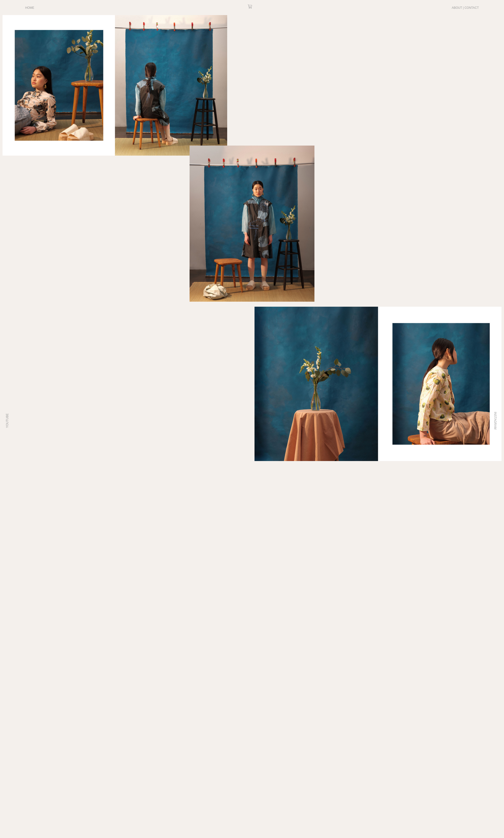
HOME (30, 8)
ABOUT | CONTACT (465, 8)
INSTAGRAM (495, 420)
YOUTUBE (7, 420)
